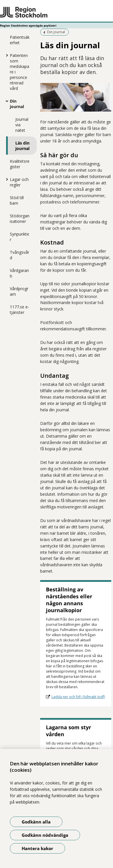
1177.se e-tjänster (20, 310)
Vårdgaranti (19, 273)
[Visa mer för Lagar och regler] (5, 179)
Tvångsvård (20, 255)
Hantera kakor (37, 848)
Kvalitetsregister (20, 164)
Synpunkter (20, 237)
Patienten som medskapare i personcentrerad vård (20, 72)
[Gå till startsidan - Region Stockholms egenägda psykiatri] (56, 12)
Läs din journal (22, 146)
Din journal (17, 104)
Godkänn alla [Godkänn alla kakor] (36, 822)
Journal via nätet (22, 125)
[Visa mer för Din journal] (5, 101)
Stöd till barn (17, 200)
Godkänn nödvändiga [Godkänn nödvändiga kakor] (45, 835)
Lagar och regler (19, 182)
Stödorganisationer (20, 219)
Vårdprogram (19, 291)
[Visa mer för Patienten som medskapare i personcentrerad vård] (5, 55)
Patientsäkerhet (20, 40)
